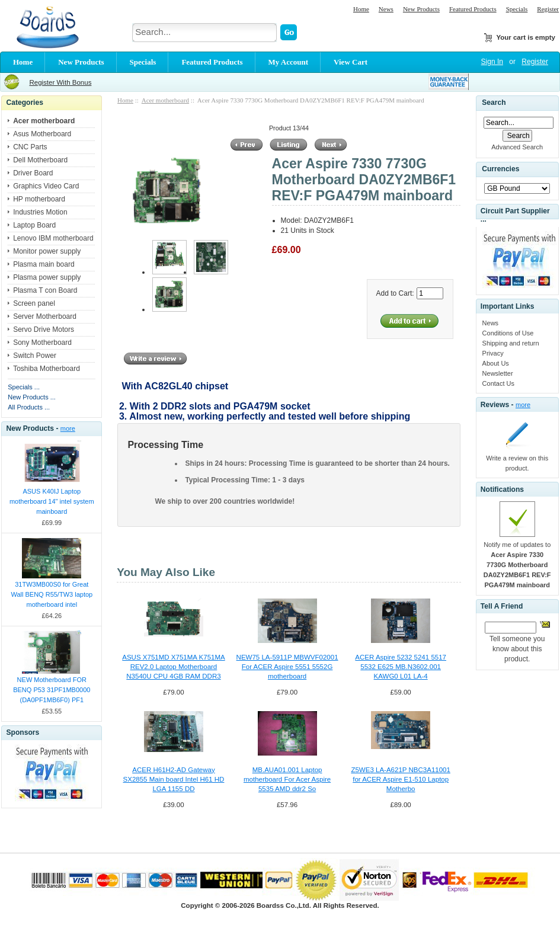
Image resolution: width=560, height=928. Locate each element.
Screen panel (34, 303)
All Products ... (29, 407)
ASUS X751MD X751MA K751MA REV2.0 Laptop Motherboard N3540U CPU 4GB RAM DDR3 (173, 667)
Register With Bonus (60, 82)
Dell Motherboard (40, 160)
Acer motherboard (165, 100)
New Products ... (32, 397)
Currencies (500, 169)
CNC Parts (30, 147)
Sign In (492, 62)
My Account (289, 62)
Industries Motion (40, 212)
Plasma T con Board (45, 290)
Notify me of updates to (517, 565)
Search (494, 103)
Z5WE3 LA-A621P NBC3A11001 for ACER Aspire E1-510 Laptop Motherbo (401, 779)
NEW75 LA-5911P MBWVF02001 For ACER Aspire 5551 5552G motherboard (287, 667)
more (68, 428)
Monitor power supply (47, 251)
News (386, 9)
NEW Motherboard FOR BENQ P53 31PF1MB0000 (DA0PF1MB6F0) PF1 (52, 690)
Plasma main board (44, 264)
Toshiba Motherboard (47, 369)
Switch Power (35, 356)
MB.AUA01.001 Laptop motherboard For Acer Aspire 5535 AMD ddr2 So (287, 779)
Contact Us (498, 383)
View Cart (351, 62)
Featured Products (473, 9)
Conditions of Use (508, 333)
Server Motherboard (45, 316)
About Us (496, 363)
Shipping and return (511, 343)
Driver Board (33, 173)
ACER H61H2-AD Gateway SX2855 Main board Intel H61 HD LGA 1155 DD (174, 779)
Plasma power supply (47, 277)
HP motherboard (39, 199)
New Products (421, 9)
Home (361, 9)
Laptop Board (34, 225)
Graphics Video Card (46, 186)
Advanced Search (517, 147)
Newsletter (498, 373)
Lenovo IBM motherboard (53, 238)
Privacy (493, 353)
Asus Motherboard (42, 134)
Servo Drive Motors (44, 329)
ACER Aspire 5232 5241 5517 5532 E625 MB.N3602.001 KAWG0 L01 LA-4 (401, 667)
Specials (517, 9)
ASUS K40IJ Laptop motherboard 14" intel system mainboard (52, 501)
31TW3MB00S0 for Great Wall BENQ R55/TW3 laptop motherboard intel (52, 594)
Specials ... (24, 387)
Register (548, 9)
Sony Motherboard (42, 343)
